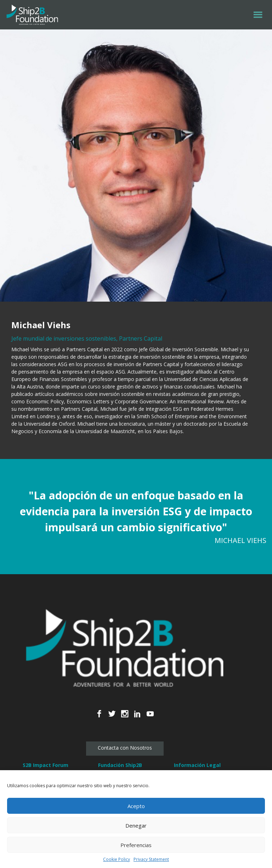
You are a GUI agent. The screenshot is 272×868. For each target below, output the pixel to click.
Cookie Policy (117, 859)
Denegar (136, 825)
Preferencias (136, 845)
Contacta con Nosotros (125, 748)
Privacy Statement (151, 859)
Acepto (136, 806)
